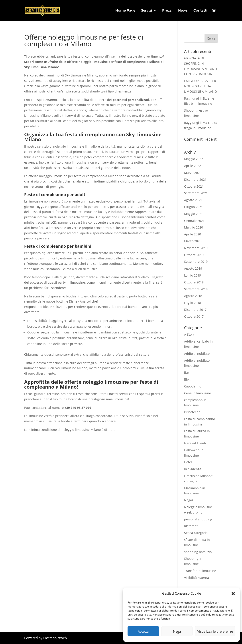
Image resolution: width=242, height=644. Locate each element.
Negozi (189, 500)
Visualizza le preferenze (215, 631)
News (183, 11)
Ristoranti (191, 526)
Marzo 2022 (193, 173)
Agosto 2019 (193, 268)
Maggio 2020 (194, 227)
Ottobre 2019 (194, 255)
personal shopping (198, 519)
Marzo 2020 (193, 241)
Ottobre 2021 (194, 186)
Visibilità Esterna (197, 578)
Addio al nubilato (197, 354)
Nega (177, 631)
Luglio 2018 (193, 303)
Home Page (125, 11)
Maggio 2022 (194, 159)
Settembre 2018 (196, 289)
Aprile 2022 (193, 166)
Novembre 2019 (196, 248)
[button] (233, 594)
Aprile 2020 (193, 234)
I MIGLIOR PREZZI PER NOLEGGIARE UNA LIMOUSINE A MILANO (201, 86)
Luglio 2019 (193, 275)
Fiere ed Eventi (195, 443)
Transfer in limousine (200, 571)
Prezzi (167, 11)
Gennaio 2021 (194, 221)
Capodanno (193, 386)
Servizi (147, 11)
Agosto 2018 (193, 296)
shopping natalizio (198, 552)
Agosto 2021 (193, 200)
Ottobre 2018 (194, 282)
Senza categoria (196, 533)
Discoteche (192, 412)
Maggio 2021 (194, 214)
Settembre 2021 (196, 193)
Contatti (200, 11)
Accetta (143, 631)
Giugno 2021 (193, 207)
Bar (187, 372)
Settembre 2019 (196, 262)
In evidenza (193, 469)
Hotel (188, 462)
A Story (189, 334)
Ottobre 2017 (194, 316)
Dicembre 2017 (195, 310)
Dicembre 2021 (195, 180)
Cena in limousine (198, 393)
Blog (187, 379)
